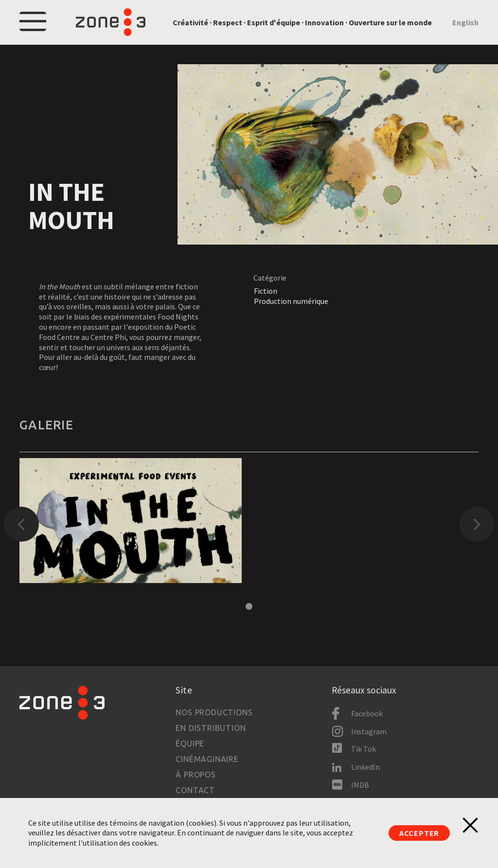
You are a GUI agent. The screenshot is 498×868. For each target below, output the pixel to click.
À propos (196, 775)
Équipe (190, 744)
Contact (195, 790)
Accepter (419, 833)
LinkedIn (365, 767)
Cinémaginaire (207, 759)
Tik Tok (364, 749)
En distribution (211, 728)
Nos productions (214, 712)
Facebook (367, 713)
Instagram (369, 731)
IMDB (360, 785)
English (465, 22)
